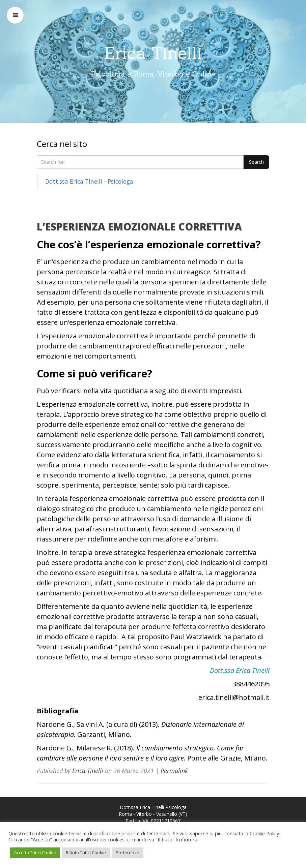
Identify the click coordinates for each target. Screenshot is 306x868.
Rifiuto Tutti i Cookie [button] (86, 852)
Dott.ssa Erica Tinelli (240, 670)
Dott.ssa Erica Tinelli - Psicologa (89, 181)
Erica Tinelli (153, 53)
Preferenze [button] (128, 852)
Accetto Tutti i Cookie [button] (35, 852)
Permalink (174, 771)
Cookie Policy (264, 833)
